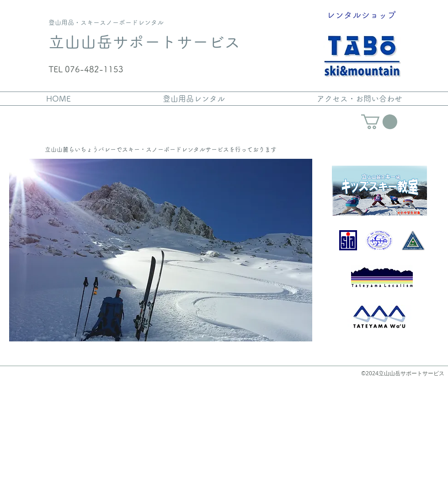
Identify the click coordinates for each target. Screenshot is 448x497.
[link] (379, 122)
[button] (161, 250)
